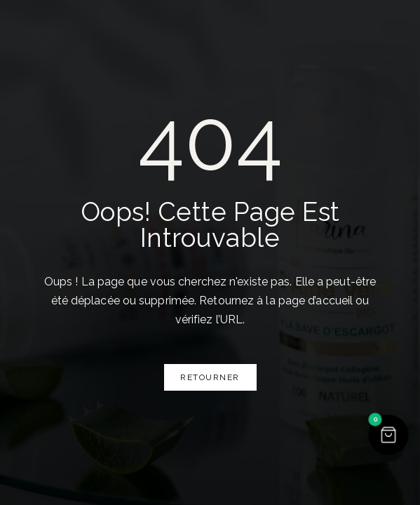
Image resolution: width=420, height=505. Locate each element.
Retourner (210, 377)
